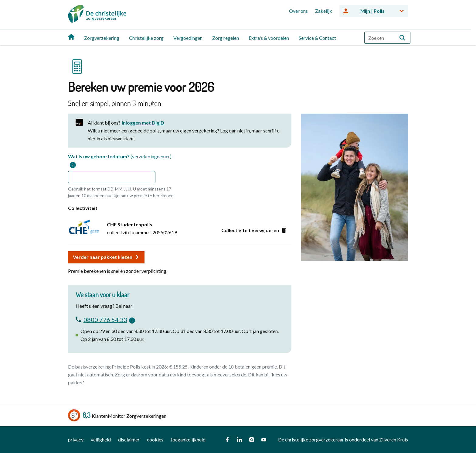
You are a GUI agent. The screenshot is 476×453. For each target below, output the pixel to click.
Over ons (298, 11)
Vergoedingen (188, 38)
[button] (402, 38)
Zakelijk (324, 11)
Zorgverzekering (102, 38)
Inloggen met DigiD (143, 123)
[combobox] (387, 38)
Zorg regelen (226, 38)
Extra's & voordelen (269, 38)
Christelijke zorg (146, 38)
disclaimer (129, 439)
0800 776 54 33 (105, 319)
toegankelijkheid (188, 439)
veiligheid (101, 439)
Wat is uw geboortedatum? (120, 161)
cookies (155, 439)
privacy (76, 439)
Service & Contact (317, 38)
